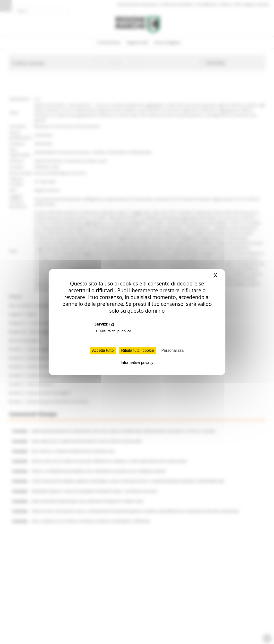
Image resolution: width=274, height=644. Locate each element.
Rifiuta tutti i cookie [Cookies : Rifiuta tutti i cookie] (137, 350)
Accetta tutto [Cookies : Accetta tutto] (103, 350)
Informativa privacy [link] (137, 363)
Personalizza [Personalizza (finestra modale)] (172, 350)
